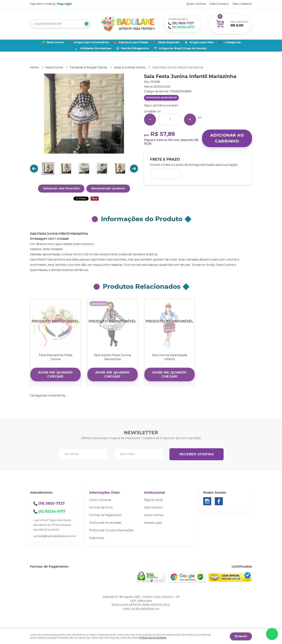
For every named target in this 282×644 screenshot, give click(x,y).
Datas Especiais (169, 42)
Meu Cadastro (242, 4)
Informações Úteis (104, 493)
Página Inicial (153, 500)
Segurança (97, 538)
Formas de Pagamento (105, 515)
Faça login (64, 4)
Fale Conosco (219, 4)
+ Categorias (232, 42)
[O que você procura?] (87, 24)
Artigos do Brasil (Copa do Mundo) (183, 48)
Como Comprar (100, 500)
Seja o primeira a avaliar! (161, 106)
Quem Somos (196, 4)
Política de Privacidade (105, 523)
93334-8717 (183, 27)
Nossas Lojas (153, 523)
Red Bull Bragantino (135, 48)
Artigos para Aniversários (91, 42)
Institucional (154, 493)
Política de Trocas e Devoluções (111, 530)
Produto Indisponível (55, 324)
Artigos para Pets (201, 42)
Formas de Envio (101, 508)
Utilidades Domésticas (96, 48)
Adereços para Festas (133, 42)
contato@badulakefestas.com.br (54, 536)
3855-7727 (183, 23)
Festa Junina (55, 42)
